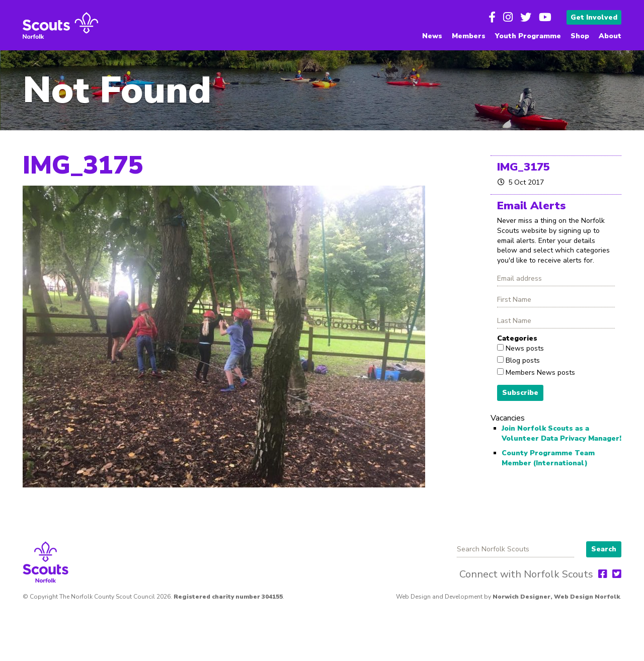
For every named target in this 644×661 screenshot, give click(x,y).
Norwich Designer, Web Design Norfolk (556, 597)
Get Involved (594, 17)
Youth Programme (528, 36)
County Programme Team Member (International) (548, 458)
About (610, 36)
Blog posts (522, 360)
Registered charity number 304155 (228, 597)
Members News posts (539, 373)
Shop (580, 36)
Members (469, 36)
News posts (524, 348)
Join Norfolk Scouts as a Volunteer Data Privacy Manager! (561, 433)
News (432, 36)
